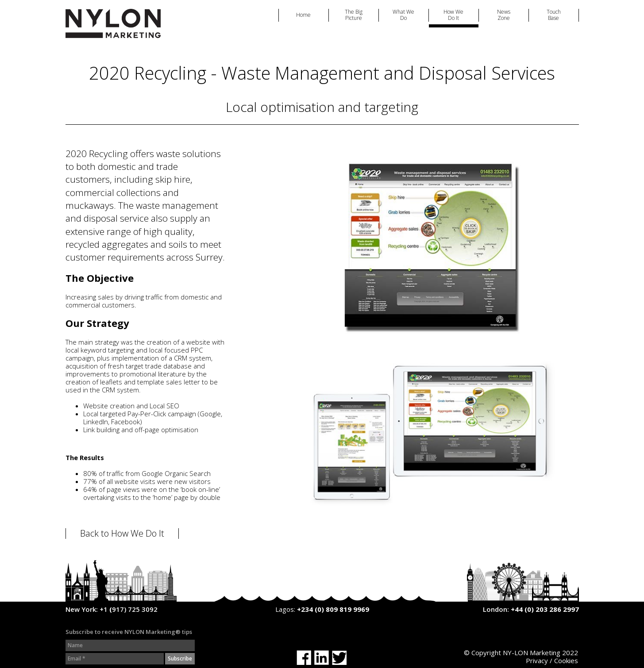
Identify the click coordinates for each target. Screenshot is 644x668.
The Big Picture (354, 15)
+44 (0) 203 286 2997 (545, 609)
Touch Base (554, 15)
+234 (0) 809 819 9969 (333, 609)
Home (303, 15)
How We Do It (453, 15)
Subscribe (180, 658)
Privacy (537, 660)
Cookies (566, 660)
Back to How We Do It (122, 534)
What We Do (403, 15)
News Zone (504, 15)
